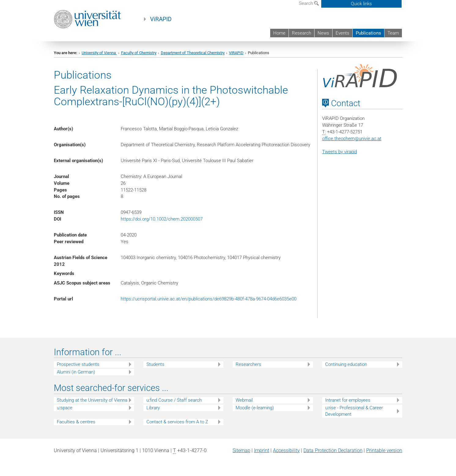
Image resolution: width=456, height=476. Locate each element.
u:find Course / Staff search (174, 400)
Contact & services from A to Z (177, 422)
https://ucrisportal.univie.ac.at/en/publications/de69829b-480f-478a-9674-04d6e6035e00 (209, 299)
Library (153, 408)
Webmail (244, 400)
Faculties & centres (76, 422)
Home (279, 33)
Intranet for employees (348, 400)
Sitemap (241, 450)
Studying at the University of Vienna (92, 400)
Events (342, 33)
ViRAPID (161, 19)
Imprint (262, 450)
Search (309, 3)
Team (393, 33)
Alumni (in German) (76, 372)
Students (155, 364)
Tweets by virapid (340, 152)
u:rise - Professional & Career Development (354, 411)
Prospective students (78, 364)
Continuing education (346, 364)
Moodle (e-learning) (255, 408)
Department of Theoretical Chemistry (193, 53)
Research (302, 33)
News (323, 33)
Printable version (384, 450)
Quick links (361, 4)
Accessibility (286, 450)
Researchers (248, 364)
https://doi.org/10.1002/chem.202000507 (162, 219)
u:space (65, 408)
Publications (368, 33)
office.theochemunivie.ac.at (352, 139)
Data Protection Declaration (333, 450)
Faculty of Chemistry (139, 53)
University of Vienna (99, 53)
